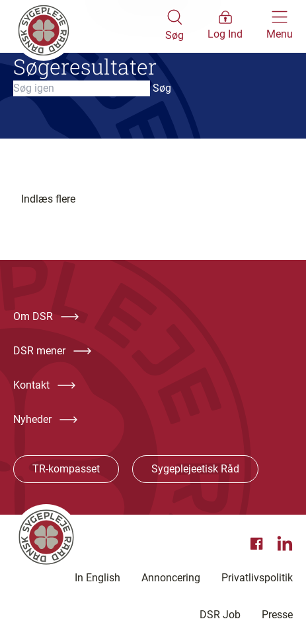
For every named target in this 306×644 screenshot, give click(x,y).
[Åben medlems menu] (225, 26)
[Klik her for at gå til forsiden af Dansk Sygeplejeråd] (89, 26)
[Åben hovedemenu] (280, 26)
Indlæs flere (48, 199)
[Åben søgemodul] (174, 26)
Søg (162, 88)
